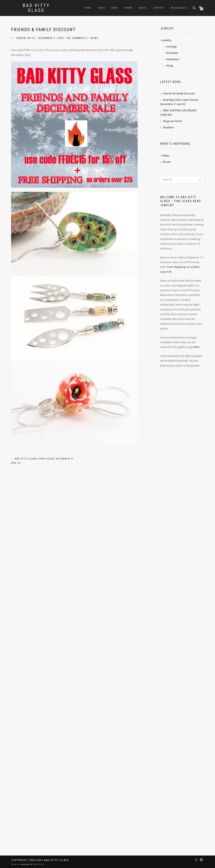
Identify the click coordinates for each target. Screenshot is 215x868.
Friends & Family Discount (43, 30)
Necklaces (173, 59)
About (143, 8)
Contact (159, 8)
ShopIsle (16, 864)
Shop (101, 8)
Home (88, 8)
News (114, 8)
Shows (128, 8)
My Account (178, 8)
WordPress (39, 864)
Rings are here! (173, 121)
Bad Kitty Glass (36, 8)
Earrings (172, 46)
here (196, 347)
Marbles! (169, 127)
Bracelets (172, 53)
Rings (170, 66)
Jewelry (167, 40)
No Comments (77, 38)
